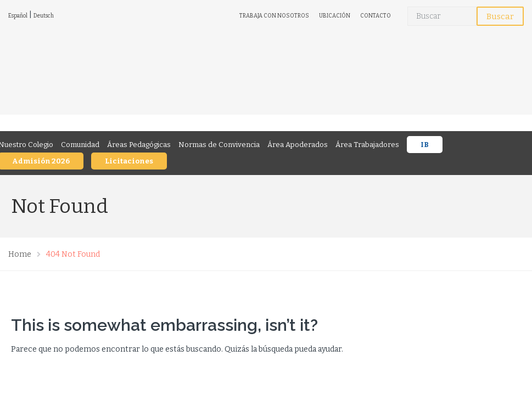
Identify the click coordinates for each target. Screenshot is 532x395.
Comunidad (80, 145)
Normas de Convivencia (219, 145)
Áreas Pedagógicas (139, 145)
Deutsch (44, 16)
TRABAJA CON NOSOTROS (274, 16)
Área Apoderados (298, 145)
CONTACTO (376, 16)
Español (18, 16)
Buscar (500, 16)
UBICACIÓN (335, 16)
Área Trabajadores (367, 145)
